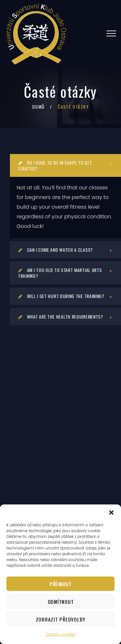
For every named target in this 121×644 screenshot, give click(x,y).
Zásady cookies (60, 634)
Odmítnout (61, 602)
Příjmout (61, 584)
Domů (39, 107)
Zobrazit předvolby (61, 619)
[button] (111, 512)
